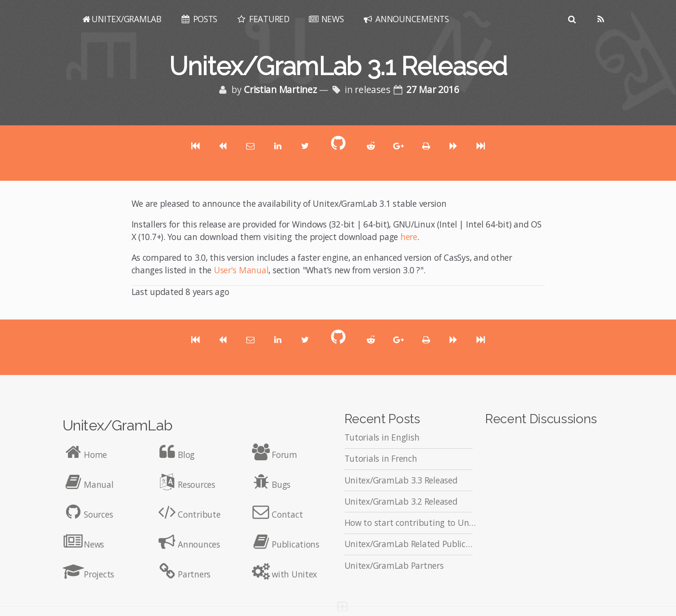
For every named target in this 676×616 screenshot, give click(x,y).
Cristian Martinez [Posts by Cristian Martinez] (282, 90)
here (409, 237)
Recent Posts (382, 419)
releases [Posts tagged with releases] (374, 90)
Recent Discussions (541, 419)
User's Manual (241, 270)
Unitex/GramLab (118, 425)
